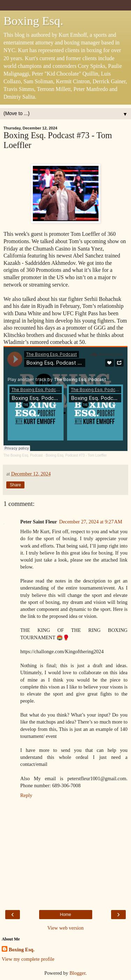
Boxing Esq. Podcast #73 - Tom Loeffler (76, 455)
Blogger (78, 973)
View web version (66, 928)
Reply (26, 795)
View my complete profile (28, 959)
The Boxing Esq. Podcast (23, 455)
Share (15, 485)
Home (65, 915)
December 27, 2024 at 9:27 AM (90, 522)
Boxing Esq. (33, 21)
